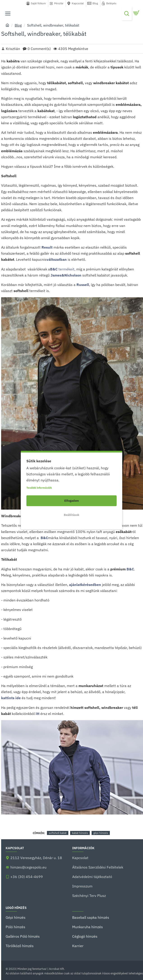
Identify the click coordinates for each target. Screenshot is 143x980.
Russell (83, 285)
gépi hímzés (101, 833)
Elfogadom (72, 500)
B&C (44, 538)
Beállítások (72, 515)
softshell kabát (58, 833)
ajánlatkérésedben (85, 585)
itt (38, 714)
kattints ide (11, 698)
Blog (18, 25)
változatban (57, 259)
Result (47, 247)
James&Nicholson (66, 275)
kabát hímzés (80, 833)
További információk (39, 487)
